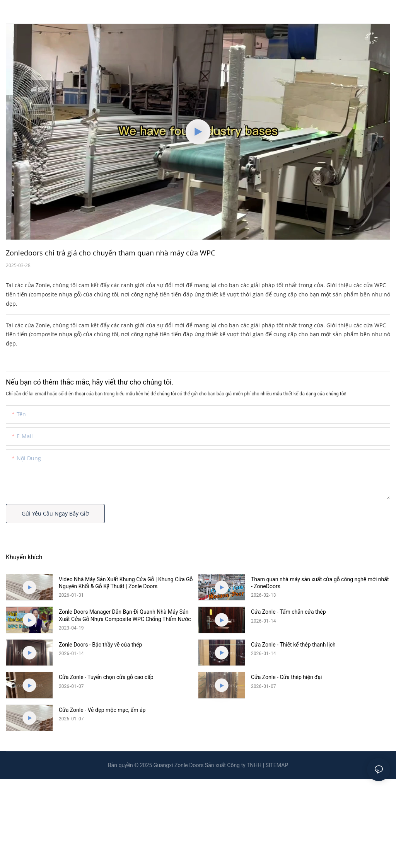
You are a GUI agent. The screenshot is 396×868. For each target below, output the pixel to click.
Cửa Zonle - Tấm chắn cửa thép (288, 612)
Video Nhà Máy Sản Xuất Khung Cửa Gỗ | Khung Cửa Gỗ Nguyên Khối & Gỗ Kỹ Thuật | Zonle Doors (126, 583)
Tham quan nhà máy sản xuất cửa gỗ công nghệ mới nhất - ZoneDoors (320, 583)
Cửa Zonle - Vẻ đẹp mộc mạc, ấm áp (102, 710)
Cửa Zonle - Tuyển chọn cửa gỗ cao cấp (106, 677)
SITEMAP (277, 765)
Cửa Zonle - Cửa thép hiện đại (287, 677)
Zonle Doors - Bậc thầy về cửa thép (100, 645)
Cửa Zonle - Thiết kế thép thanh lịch (293, 645)
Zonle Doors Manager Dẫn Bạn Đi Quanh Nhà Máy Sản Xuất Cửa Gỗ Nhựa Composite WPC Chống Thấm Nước (125, 615)
